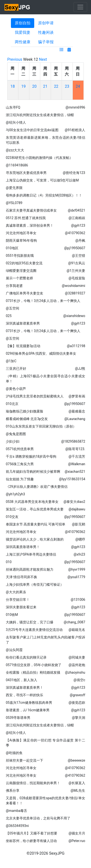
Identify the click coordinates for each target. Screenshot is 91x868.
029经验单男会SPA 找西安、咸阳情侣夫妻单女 (41, 353)
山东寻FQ (13, 107)
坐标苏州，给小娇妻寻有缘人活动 (31, 841)
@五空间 (12, 308)
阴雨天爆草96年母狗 (21, 241)
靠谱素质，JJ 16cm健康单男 (28, 710)
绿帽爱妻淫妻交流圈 (21, 271)
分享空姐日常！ (18, 600)
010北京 (12, 404)
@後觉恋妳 (77, 703)
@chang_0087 (74, 622)
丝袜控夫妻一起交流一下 (25, 760)
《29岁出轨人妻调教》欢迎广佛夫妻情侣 (37, 487)
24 (78, 86)
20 (34, 86)
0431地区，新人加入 (21, 680)
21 (45, 86)
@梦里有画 (77, 396)
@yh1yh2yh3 (15, 494)
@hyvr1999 (77, 569)
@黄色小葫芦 (16, 389)
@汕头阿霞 (14, 650)
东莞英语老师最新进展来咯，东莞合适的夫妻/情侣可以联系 (45, 140)
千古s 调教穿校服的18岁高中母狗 (31, 456)
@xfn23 (79, 554)
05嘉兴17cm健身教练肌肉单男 (29, 703)
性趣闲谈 (46, 32)
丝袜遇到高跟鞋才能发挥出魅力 (30, 569)
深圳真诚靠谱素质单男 (23, 323)
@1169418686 (17, 165)
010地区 (12, 248)
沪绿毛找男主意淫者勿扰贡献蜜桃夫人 (35, 396)
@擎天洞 (79, 718)
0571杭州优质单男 (20, 449)
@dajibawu (77, 509)
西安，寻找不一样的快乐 (25, 695)
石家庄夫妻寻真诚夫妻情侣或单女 (31, 210)
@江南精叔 (77, 218)
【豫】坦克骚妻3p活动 (23, 346)
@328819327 (75, 293)
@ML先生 (78, 791)
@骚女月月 (77, 833)
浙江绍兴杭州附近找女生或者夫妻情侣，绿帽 (40, 115)
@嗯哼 (80, 539)
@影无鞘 (79, 524)
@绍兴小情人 (16, 122)
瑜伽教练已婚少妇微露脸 (25, 411)
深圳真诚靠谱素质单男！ (25, 688)
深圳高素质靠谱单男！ (23, 547)
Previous (15, 59)
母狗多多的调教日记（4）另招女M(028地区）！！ (44, 195)
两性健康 (23, 42)
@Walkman (77, 464)
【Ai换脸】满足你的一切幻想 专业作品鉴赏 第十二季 (45, 743)
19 (24, 86)
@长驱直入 (77, 783)
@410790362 (75, 233)
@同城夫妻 (77, 657)
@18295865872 (73, 441)
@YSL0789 (14, 203)
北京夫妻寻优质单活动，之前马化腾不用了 (38, 818)
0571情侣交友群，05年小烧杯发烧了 (34, 665)
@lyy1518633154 (72, 479)
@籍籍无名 (77, 630)
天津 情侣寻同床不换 (21, 577)
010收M (12, 615)
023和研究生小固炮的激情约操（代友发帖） (39, 158)
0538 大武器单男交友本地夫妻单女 (32, 502)
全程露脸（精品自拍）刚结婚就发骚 (33, 672)
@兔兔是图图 (16, 434)
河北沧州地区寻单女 (21, 233)
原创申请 (46, 23)
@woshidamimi (74, 286)
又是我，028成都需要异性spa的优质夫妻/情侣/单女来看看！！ (45, 801)
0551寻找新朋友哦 (20, 256)
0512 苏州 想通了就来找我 (26, 218)
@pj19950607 (75, 248)
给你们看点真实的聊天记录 (26, 657)
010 (9, 562)
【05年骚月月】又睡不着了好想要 (32, 833)
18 (13, 86)
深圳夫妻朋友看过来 (21, 607)
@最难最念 (77, 411)
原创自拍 (23, 23)
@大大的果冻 (16, 592)
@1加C (11, 361)
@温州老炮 (77, 665)
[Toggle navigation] (80, 7)
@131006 (78, 600)
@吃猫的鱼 (14, 753)
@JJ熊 (80, 369)
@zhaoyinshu (75, 672)
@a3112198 (76, 346)
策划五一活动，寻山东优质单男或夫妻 (35, 509)
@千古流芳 (77, 456)
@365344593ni (17, 826)
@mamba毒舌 (17, 811)
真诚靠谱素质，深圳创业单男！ (30, 225)
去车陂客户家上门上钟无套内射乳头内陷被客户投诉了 (45, 640)
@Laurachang (75, 419)
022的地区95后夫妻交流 (24, 263)
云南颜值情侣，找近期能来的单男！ (33, 783)
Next (43, 59)
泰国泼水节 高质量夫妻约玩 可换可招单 (36, 524)
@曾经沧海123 (74, 173)
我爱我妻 (23, 32)
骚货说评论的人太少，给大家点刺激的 (35, 539)
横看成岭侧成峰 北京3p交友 (27, 419)
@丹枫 (80, 241)
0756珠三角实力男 (20, 464)
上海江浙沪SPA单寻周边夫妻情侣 (31, 554)
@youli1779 (76, 577)
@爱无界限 (14, 188)
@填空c (79, 680)
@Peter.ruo (77, 841)
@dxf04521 (76, 210)
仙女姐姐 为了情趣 (20, 479)
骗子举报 (46, 42)
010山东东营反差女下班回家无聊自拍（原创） (41, 426)
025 (9, 316)
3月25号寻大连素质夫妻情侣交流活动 (34, 630)
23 (67, 86)
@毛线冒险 (77, 278)
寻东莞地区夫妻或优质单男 (26, 173)
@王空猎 (79, 256)
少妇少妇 (13, 441)
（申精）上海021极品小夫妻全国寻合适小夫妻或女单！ (45, 379)
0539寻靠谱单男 (18, 718)
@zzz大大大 (15, 150)
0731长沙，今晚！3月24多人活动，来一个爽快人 (43, 301)
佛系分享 (13, 791)
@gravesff (78, 695)
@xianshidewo (74, 316)
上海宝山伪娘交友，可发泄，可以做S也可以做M (42, 180)
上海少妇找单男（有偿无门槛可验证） (35, 584)
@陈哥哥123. (75, 449)
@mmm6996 (75, 107)
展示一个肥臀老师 (19, 278)
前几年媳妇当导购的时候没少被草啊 (33, 472)
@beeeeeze (76, 760)
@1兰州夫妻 (76, 271)
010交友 (12, 517)
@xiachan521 (75, 472)
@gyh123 (78, 225)
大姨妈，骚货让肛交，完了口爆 (30, 622)
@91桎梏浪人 (75, 130)
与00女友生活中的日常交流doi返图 (32, 130)
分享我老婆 (14, 286)
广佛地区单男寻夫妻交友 (25, 293)
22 (56, 86)
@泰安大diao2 (74, 502)
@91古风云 (77, 263)
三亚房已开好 (16, 369)
